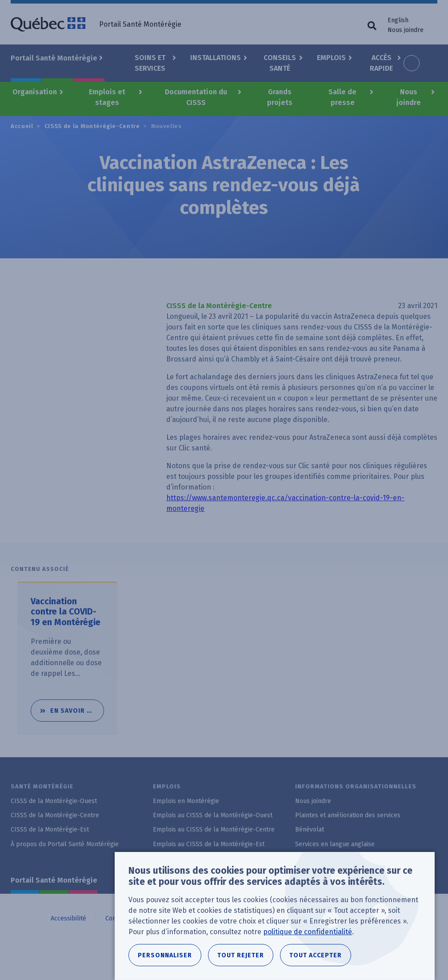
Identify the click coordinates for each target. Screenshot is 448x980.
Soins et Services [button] (150, 63)
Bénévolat (310, 829)
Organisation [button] (35, 92)
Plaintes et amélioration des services (348, 815)
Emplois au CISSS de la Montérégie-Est (209, 844)
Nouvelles (166, 126)
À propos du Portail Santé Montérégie (65, 844)
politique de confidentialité (308, 933)
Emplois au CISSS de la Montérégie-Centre (214, 829)
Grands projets (280, 97)
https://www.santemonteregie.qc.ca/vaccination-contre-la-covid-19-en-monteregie (285, 503)
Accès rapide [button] (381, 63)
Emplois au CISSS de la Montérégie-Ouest (213, 815)
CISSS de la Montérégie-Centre (92, 126)
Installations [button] (216, 58)
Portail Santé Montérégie (54, 880)
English (398, 20)
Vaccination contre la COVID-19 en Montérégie (66, 612)
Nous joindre (406, 30)
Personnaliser (165, 956)
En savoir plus (77, 707)
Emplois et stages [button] (107, 97)
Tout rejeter (241, 956)
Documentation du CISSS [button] (196, 97)
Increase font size (412, 63)
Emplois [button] (331, 58)
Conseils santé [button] (280, 63)
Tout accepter (316, 956)
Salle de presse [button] (342, 97)
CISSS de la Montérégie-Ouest (54, 801)
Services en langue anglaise (335, 844)
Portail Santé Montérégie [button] (54, 58)
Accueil (22, 126)
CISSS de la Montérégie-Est (50, 829)
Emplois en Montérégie (186, 801)
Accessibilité (68, 918)
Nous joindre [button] (409, 97)
